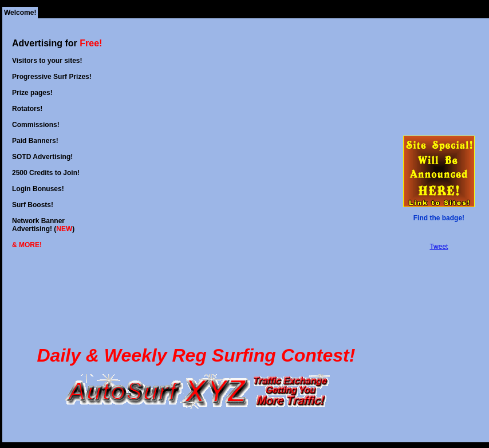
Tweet (439, 247)
